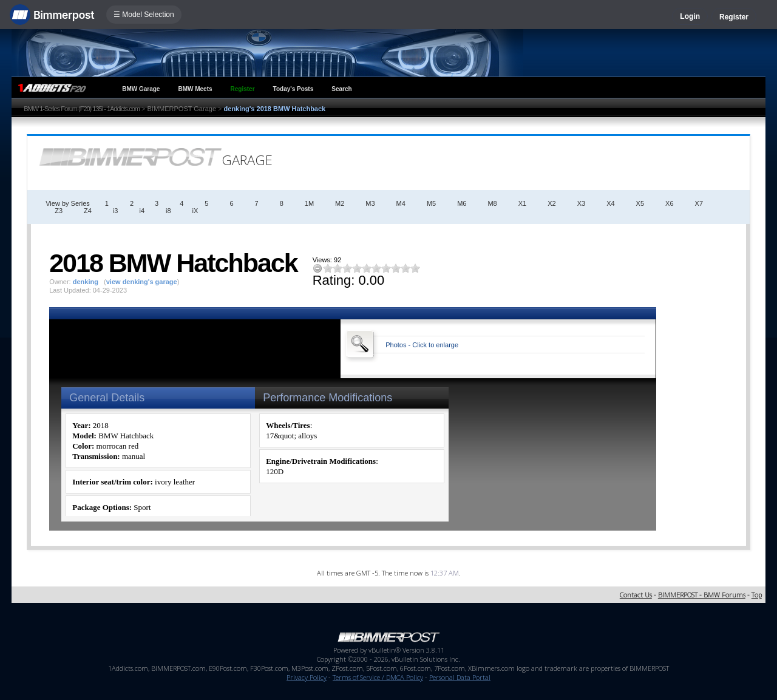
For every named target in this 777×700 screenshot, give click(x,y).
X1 (522, 203)
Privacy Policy (307, 677)
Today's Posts (293, 89)
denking (86, 282)
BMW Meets (195, 89)
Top (757, 595)
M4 (401, 203)
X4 (610, 203)
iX (195, 211)
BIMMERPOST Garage (182, 109)
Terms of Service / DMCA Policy (378, 677)
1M (309, 203)
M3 (370, 203)
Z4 (88, 211)
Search (341, 89)
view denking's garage (142, 282)
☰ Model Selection (144, 15)
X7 (699, 203)
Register (734, 17)
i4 (142, 211)
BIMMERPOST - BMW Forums (702, 595)
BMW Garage (141, 89)
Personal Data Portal (460, 677)
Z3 (59, 211)
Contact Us (636, 595)
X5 (640, 203)
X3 (581, 203)
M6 (462, 203)
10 (415, 268)
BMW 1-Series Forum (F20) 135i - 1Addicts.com (82, 109)
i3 (116, 211)
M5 (431, 203)
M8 (492, 203)
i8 (168, 211)
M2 (340, 203)
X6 (669, 203)
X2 (551, 203)
